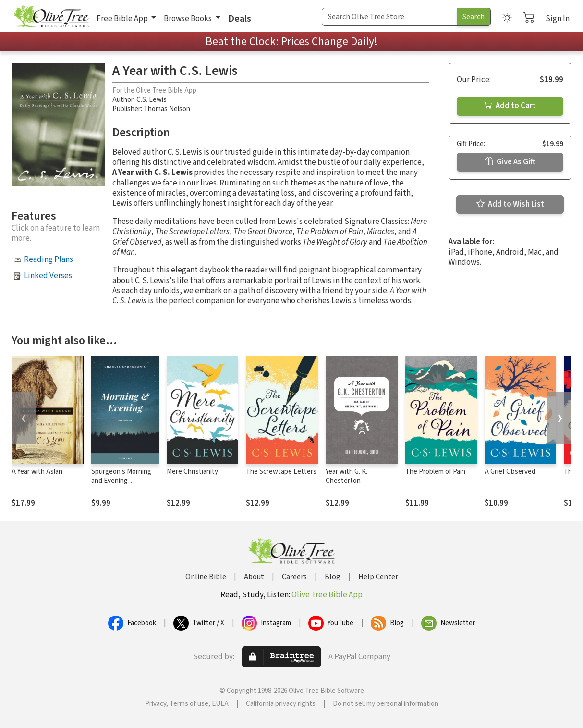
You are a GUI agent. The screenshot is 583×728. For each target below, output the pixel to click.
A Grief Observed (510, 472)
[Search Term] (389, 17)
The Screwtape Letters (281, 472)
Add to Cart (510, 106)
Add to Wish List (510, 204)
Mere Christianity (192, 472)
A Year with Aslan (37, 472)
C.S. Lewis (152, 100)
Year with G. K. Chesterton (346, 476)
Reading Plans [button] (49, 259)
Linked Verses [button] (48, 276)
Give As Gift (510, 162)
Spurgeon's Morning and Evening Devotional (121, 481)
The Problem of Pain (435, 472)
